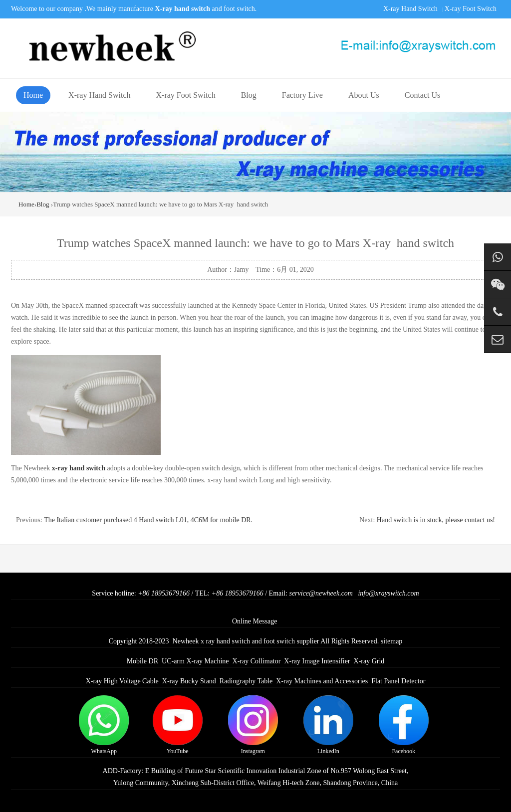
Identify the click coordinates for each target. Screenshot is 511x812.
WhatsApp (104, 725)
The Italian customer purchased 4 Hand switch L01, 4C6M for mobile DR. (148, 520)
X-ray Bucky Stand (189, 681)
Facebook (404, 725)
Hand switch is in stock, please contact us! (436, 520)
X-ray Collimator (257, 661)
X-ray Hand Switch (410, 9)
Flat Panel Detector (398, 681)
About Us (364, 95)
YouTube (178, 725)
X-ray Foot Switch (471, 9)
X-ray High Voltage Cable (122, 681)
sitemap (392, 641)
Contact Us (423, 95)
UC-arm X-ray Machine (195, 661)
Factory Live (302, 95)
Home (33, 95)
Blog (249, 95)
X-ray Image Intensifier (317, 661)
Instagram (253, 725)
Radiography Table (246, 681)
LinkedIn (328, 725)
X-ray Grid (369, 661)
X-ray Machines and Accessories (322, 681)
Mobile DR (142, 661)
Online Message (255, 621)
